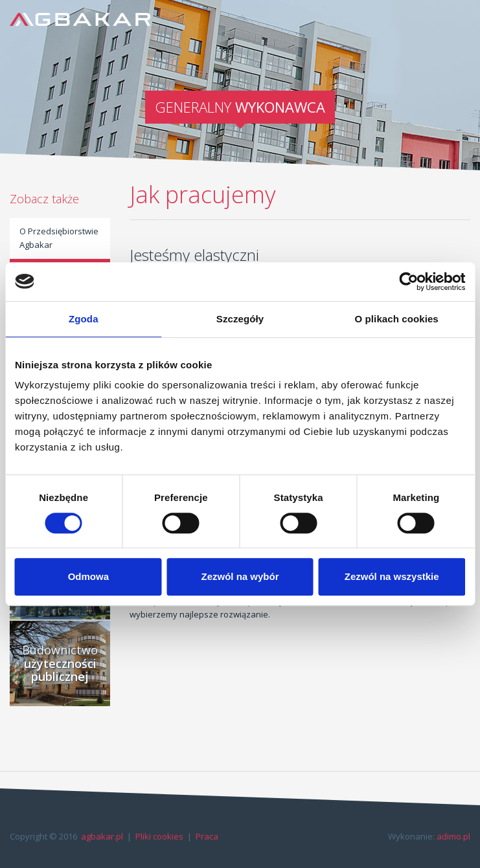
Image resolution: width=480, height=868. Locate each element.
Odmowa (88, 576)
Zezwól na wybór (240, 576)
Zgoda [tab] (84, 319)
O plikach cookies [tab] (397, 319)
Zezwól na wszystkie (392, 576)
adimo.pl (453, 836)
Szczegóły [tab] (240, 319)
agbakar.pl (102, 836)
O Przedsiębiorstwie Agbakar (59, 238)
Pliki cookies (159, 836)
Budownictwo (60, 663)
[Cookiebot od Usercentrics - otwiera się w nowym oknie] (408, 282)
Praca (207, 836)
